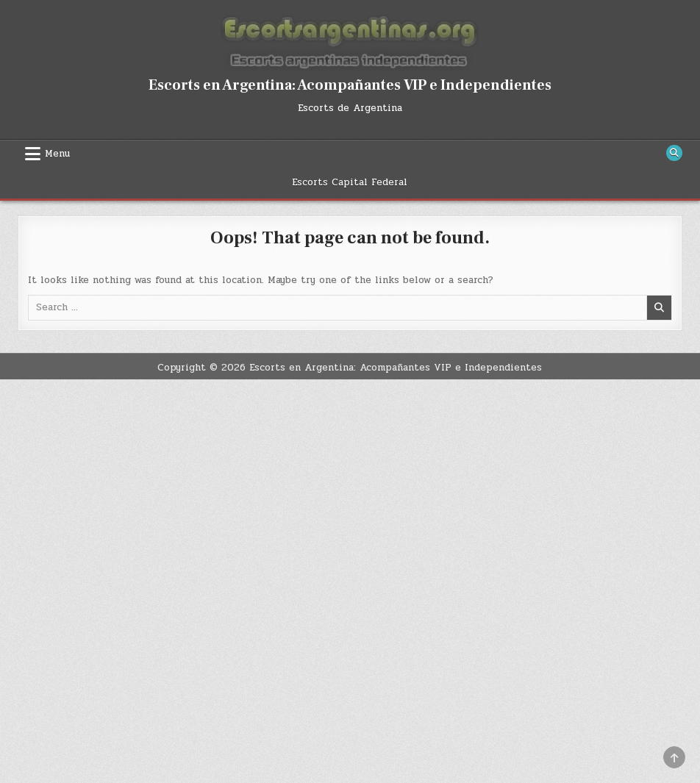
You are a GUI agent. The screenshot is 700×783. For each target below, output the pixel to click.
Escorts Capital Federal (350, 182)
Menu (57, 154)
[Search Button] (674, 153)
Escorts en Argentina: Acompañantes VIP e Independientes (350, 85)
